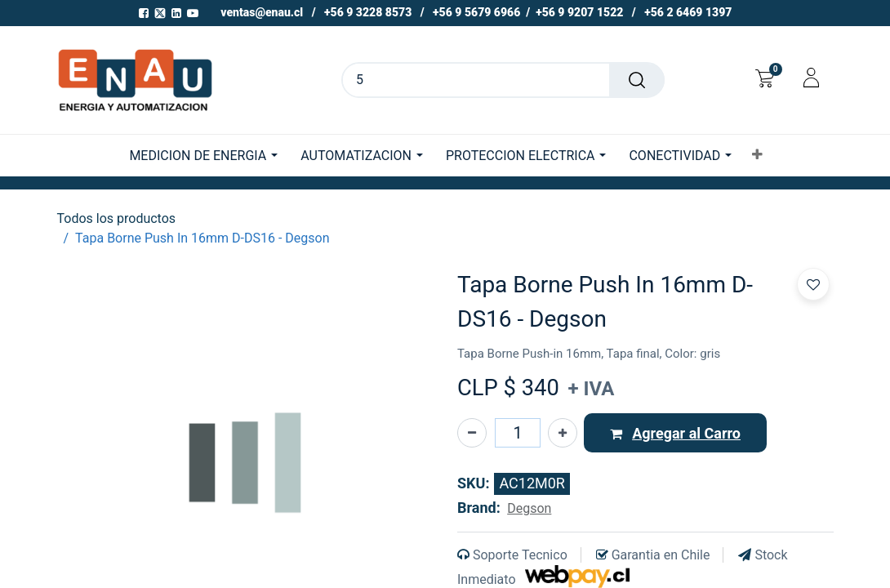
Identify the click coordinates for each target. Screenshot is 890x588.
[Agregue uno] (563, 433)
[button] (757, 155)
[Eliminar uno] (472, 433)
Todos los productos (117, 218)
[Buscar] (637, 80)
